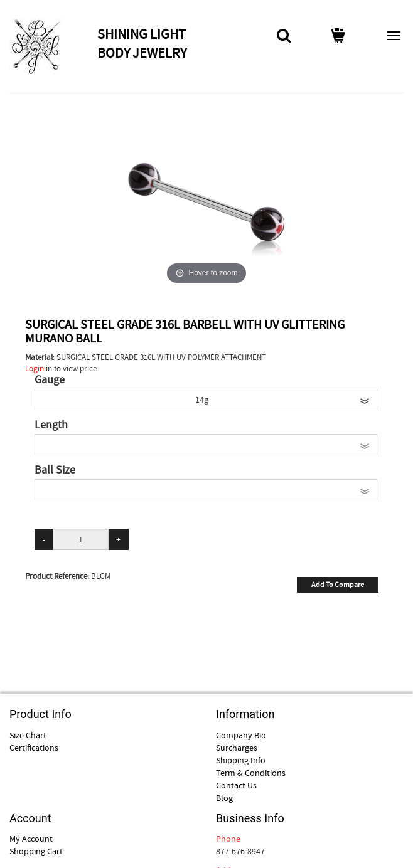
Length (51, 425)
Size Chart (28, 735)
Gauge (50, 380)
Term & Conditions (251, 773)
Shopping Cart (36, 851)
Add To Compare (338, 585)
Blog (224, 798)
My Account (31, 839)
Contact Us (236, 785)
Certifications (34, 748)
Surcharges (237, 748)
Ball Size (55, 470)
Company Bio (241, 735)
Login (35, 368)
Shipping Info (241, 760)
